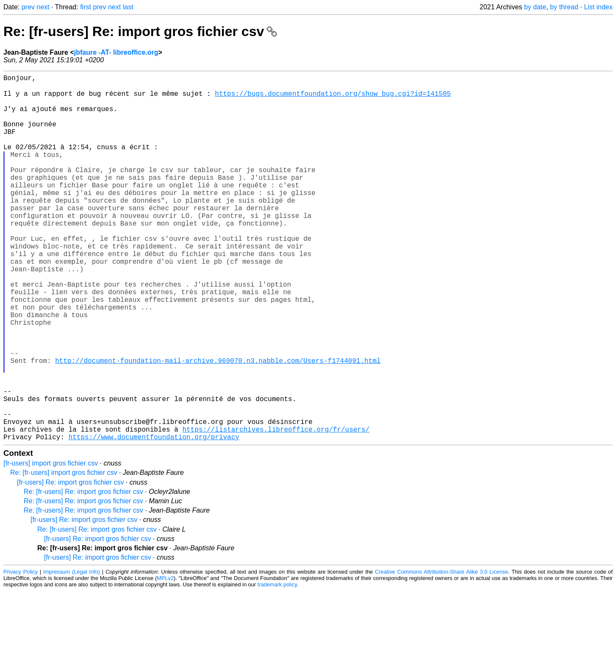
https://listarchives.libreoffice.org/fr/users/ (276, 508)
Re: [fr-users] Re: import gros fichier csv (140, 31)
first (86, 7)
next (43, 7)
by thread (564, 7)
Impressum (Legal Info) (72, 653)
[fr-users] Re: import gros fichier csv (71, 563)
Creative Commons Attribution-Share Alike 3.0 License (441, 653)
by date (535, 7)
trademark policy (277, 665)
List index (598, 7)
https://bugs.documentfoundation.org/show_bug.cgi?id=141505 (333, 98)
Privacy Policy (21, 653)
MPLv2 (165, 659)
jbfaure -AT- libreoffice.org (116, 52)
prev (28, 7)
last (128, 7)
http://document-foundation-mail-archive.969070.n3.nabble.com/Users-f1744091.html (218, 424)
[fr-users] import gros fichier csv (51, 544)
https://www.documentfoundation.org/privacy (154, 518)
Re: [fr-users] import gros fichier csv (64, 553)
